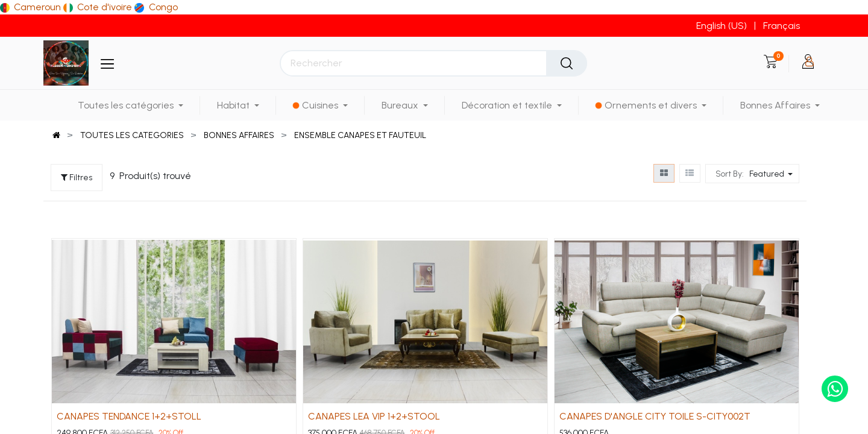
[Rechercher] (567, 63)
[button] (772, 174)
